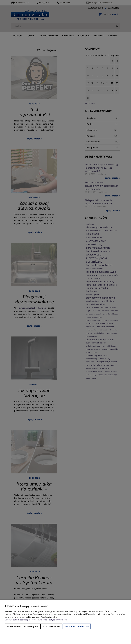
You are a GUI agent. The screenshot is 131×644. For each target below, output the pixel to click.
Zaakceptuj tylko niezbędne (22, 626)
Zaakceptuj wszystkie (77, 626)
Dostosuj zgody (51, 626)
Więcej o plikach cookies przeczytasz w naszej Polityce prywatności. (36, 620)
